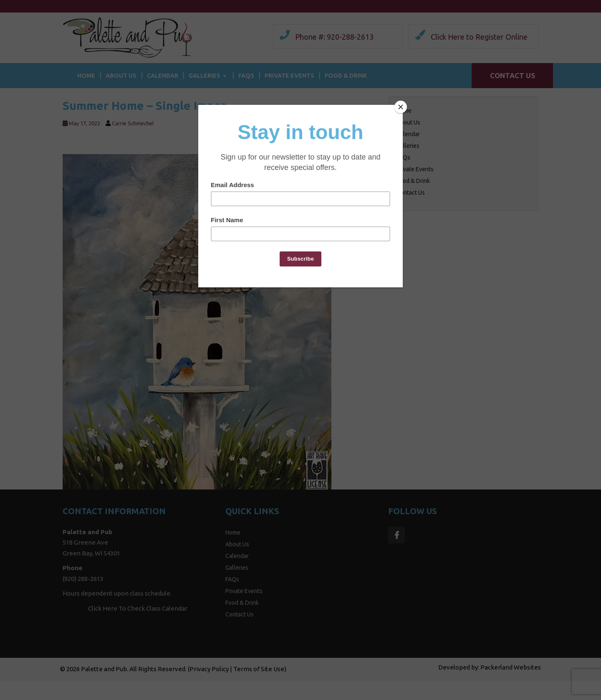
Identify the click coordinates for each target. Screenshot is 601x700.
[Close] (401, 107)
